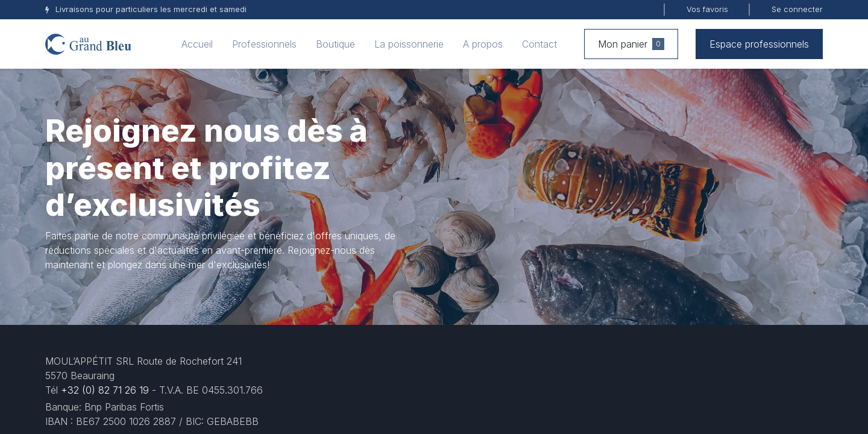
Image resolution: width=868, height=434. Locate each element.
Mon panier (631, 44)
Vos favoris (707, 9)
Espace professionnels (759, 44)
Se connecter (797, 9)
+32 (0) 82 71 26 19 (105, 390)
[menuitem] (197, 44)
